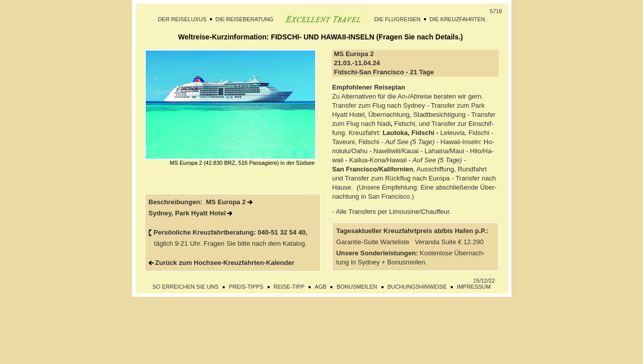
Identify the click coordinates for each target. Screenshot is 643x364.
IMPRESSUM (474, 287)
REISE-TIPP (289, 287)
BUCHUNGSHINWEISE (417, 287)
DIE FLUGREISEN (398, 19)
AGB (320, 287)
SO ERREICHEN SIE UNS (185, 287)
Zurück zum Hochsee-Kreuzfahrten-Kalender (225, 263)
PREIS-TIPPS (246, 287)
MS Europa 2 (226, 202)
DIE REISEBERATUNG (245, 19)
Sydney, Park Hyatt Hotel (187, 213)
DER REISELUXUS (182, 19)
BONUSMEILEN (357, 287)
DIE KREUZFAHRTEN (457, 19)
